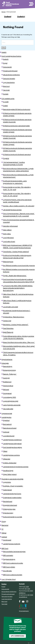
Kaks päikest (7, 230)
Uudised (8, 17)
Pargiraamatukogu (9, 559)
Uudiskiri (21, 17)
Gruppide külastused (10, 505)
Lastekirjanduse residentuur (12, 440)
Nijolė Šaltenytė (8, 332)
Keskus (4, 584)
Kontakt (6, 94)
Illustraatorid (7, 424)
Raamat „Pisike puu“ (10, 374)
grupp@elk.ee (23, 597)
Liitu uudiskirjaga (18, 636)
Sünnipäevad (7, 393)
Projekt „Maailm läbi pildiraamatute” (15, 276)
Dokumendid (7, 67)
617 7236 (26, 587)
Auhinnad (6, 432)
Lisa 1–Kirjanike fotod (9, 579)
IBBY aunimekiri (8, 555)
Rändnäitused (8, 501)
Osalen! (5, 106)
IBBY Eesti (5, 548)
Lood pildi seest (8, 238)
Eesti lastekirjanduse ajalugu (12, 447)
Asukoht (6, 59)
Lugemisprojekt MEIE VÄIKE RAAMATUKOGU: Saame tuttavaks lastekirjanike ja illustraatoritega (18, 288)
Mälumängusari (8, 262)
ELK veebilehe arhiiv (8, 99)
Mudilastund (7, 382)
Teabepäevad (7, 490)
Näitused (6, 390)
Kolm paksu (7, 234)
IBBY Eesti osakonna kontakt (13, 575)
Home (3, 12)
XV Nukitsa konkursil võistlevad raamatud (17, 155)
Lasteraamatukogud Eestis (12, 494)
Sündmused (7, 540)
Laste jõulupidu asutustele (12, 405)
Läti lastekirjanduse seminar (12, 210)
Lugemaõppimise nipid (11, 401)
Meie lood (6, 86)
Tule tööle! (6, 90)
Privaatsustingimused (10, 71)
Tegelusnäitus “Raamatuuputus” (14, 317)
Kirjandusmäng (8, 513)
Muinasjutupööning (9, 370)
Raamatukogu (8, 366)
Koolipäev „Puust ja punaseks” (13, 486)
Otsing (4, 521)
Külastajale (5, 363)
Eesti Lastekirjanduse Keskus (11, 56)
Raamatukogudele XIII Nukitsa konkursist (17, 109)
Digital (30, 643)
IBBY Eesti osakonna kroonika (13, 563)
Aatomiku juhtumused (10, 226)
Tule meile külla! (8, 409)
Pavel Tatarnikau (8, 328)
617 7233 (30, 595)
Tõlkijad (4, 533)
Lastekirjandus (6, 417)
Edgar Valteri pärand (10, 474)
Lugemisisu (7, 482)
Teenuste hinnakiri (9, 79)
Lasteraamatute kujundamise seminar (16, 467)
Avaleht (4, 52)
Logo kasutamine (9, 82)
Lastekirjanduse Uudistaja (12, 544)
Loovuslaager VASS (9, 397)
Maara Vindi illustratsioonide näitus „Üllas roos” (19, 342)
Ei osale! (6, 102)
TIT (2, 529)
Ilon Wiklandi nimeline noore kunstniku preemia (19, 266)
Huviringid (6, 378)
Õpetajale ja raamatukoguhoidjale (12, 479)
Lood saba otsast (9, 241)
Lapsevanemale (7, 413)
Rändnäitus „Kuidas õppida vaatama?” (16, 325)
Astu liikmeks (7, 571)
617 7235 (30, 591)
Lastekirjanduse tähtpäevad (12, 444)
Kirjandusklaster (7, 359)
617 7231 (27, 589)
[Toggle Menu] (31, 3)
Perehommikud (8, 386)
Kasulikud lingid (8, 471)
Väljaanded (7, 459)
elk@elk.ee (22, 593)
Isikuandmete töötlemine (11, 75)
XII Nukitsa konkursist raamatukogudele (16, 126)
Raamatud (5, 525)
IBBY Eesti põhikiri (9, 567)
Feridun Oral (7, 321)
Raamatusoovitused (10, 428)
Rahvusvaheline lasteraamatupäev (14, 552)
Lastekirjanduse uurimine (11, 455)
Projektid (6, 158)
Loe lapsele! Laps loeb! (10, 307)
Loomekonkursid (9, 436)
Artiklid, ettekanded (10, 463)
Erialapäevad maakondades (12, 498)
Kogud (5, 63)
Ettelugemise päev (9, 509)
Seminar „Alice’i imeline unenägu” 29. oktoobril (19, 206)
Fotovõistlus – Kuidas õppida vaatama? (16, 252)
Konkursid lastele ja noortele (13, 517)
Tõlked (5, 451)
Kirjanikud (6, 420)
